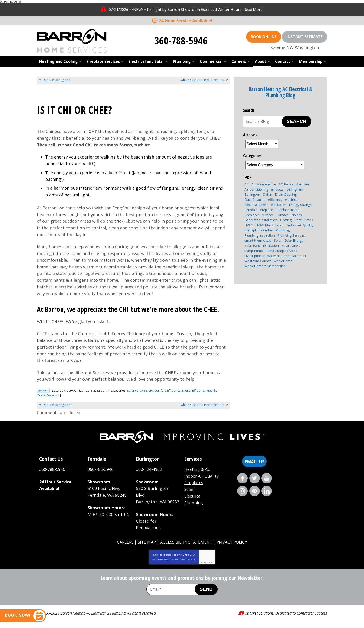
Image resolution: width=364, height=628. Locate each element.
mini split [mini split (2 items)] (251, 230)
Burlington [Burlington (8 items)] (252, 194)
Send (206, 589)
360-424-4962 (149, 469)
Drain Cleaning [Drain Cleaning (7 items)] (286, 194)
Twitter (255, 478)
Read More (253, 10)
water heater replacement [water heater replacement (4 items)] (287, 256)
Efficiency (174, 390)
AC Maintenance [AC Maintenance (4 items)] (264, 184)
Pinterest (255, 491)
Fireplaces (195, 483)
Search (296, 121)
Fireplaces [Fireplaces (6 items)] (252, 215)
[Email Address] (175, 589)
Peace (41, 395)
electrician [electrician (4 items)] (279, 205)
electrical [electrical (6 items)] (292, 200)
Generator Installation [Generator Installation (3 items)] (261, 220)
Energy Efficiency (194, 390)
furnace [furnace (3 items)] (268, 215)
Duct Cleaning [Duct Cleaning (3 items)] (255, 200)
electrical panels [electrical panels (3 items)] (256, 205)
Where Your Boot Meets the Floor (203, 80)
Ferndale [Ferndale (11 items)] (251, 210)
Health (211, 390)
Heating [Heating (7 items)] (286, 220)
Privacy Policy (169, 559)
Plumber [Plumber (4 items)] (267, 230)
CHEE (143, 390)
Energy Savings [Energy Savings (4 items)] (300, 205)
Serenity (53, 395)
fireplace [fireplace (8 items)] (267, 210)
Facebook (242, 478)
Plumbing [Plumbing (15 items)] (283, 230)
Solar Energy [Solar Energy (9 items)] (294, 240)
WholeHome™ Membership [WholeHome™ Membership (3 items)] (265, 266)
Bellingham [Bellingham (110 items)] (295, 189)
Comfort (160, 390)
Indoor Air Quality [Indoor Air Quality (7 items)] (300, 225)
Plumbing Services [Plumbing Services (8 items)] (291, 235)
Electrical (193, 496)
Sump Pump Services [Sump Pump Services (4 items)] (281, 251)
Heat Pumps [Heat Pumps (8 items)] (304, 220)
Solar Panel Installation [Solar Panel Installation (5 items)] (262, 246)
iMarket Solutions (259, 613)
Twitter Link (43, 390)
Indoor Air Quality (202, 476)
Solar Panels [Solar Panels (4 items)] (291, 246)
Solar (189, 489)
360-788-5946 (181, 40)
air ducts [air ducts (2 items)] (277, 189)
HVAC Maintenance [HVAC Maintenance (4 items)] (270, 225)
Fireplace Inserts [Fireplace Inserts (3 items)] (288, 210)
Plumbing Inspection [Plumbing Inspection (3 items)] (260, 235)
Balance (133, 390)
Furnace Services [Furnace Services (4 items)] (289, 215)
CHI (151, 390)
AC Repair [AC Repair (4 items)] (286, 184)
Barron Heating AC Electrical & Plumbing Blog (281, 92)
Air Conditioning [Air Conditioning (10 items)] (256, 189)
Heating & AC (197, 469)
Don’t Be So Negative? (57, 80)
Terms (210, 563)
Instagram (242, 491)
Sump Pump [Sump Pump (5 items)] (254, 251)
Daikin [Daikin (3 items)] (267, 194)
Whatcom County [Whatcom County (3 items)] (258, 261)
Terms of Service (184, 559)
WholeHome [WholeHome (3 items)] (283, 261)
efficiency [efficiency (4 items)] (275, 200)
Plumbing (194, 503)
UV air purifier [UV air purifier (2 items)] (255, 256)
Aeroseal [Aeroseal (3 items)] (303, 184)
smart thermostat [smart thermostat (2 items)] (258, 240)
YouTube (267, 478)
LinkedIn (267, 491)
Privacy (204, 563)
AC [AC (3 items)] (247, 184)
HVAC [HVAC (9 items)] (249, 225)
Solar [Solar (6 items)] (278, 240)
